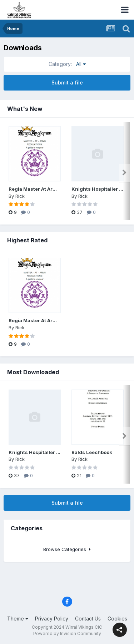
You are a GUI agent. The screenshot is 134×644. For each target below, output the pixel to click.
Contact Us (88, 619)
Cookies (117, 619)
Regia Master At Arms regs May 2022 (53, 189)
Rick (20, 196)
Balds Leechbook (92, 452)
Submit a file (67, 83)
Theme (18, 619)
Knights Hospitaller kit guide (43, 452)
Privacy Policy (52, 619)
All (67, 64)
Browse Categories (67, 549)
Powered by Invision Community (67, 633)
